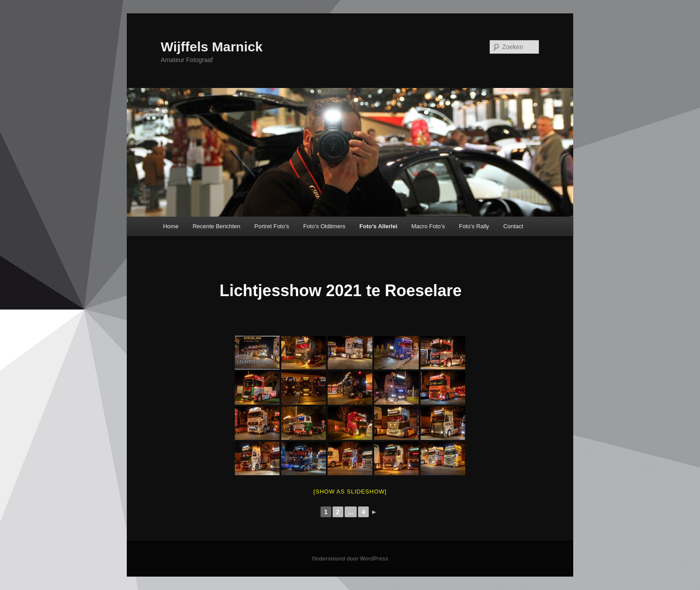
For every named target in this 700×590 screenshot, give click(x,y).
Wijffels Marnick (212, 47)
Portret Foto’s (272, 226)
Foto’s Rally (474, 226)
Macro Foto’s (428, 226)
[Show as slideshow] (350, 492)
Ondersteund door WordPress (350, 559)
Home (171, 226)
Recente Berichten (216, 226)
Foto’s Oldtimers (324, 226)
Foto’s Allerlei (378, 226)
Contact (513, 226)
